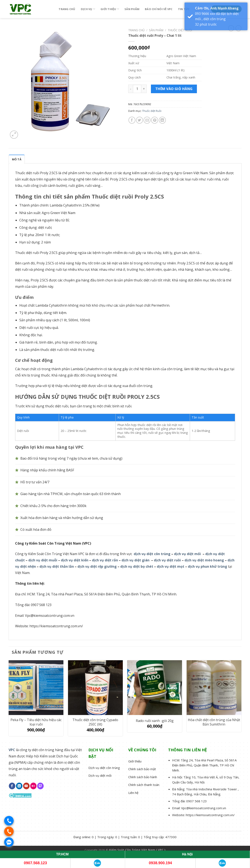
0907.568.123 (35, 863)
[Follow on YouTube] (26, 786)
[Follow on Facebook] (12, 786)
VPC (12, 750)
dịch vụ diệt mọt (171, 566)
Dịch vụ (88, 9)
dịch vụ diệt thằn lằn (57, 566)
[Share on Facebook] (132, 120)
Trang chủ (67, 9)
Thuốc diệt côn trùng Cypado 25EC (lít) (95, 722)
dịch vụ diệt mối (187, 554)
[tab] (17, 159)
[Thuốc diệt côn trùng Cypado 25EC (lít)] (95, 688)
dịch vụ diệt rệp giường (97, 566)
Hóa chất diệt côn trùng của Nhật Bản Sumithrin (214, 722)
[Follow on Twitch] (40, 786)
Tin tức (184, 9)
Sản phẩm (132, 9)
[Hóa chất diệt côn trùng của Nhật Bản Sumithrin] (214, 688)
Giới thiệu (110, 9)
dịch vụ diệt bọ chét (137, 566)
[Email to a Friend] (147, 120)
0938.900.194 (160, 863)
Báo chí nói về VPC (159, 9)
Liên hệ (200, 9)
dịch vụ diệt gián (135, 560)
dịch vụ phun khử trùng (207, 566)
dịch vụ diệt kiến (75, 560)
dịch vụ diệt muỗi (43, 560)
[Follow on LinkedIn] (19, 786)
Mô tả (17, 159)
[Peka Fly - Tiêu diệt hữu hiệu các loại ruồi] (36, 688)
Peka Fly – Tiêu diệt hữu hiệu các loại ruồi (36, 722)
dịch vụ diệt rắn (105, 560)
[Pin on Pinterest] (155, 120)
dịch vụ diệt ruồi (167, 560)
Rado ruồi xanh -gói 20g (155, 721)
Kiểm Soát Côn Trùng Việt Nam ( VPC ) (137, 850)
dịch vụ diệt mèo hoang (204, 560)
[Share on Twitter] (139, 120)
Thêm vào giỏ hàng (174, 89)
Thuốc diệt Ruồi (180, 30)
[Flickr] (33, 786)
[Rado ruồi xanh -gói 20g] (155, 688)
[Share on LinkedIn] (162, 120)
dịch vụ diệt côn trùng (152, 554)
